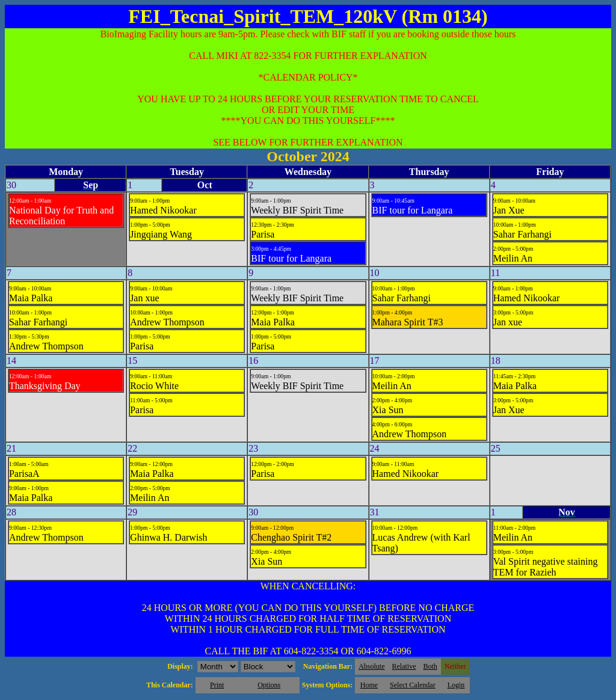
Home (369, 685)
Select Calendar (413, 685)
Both (430, 666)
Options (269, 685)
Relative (404, 666)
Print (217, 685)
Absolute (371, 666)
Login (456, 685)
